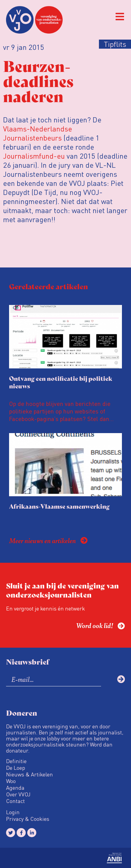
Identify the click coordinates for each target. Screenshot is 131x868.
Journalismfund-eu (34, 156)
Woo (11, 781)
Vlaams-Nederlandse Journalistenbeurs (38, 133)
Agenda (15, 788)
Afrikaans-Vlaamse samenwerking (59, 506)
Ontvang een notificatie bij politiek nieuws (61, 382)
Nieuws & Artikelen (29, 774)
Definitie (16, 761)
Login (13, 812)
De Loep (16, 768)
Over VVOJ (18, 794)
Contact (15, 801)
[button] (120, 17)
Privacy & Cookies (28, 819)
